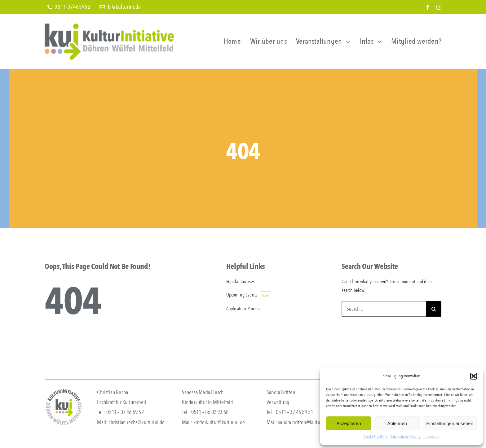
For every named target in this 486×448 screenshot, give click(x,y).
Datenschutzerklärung (406, 437)
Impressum (431, 437)
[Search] (434, 309)
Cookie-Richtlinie (376, 437)
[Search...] (384, 309)
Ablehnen (397, 423)
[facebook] (428, 7)
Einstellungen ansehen (450, 423)
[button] (474, 376)
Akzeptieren (349, 423)
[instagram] (439, 7)
